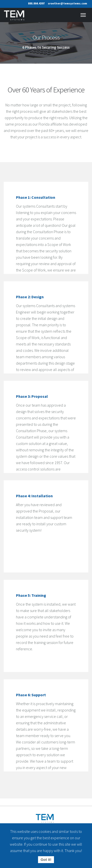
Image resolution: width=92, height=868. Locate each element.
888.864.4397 (36, 3)
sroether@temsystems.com (67, 3)
